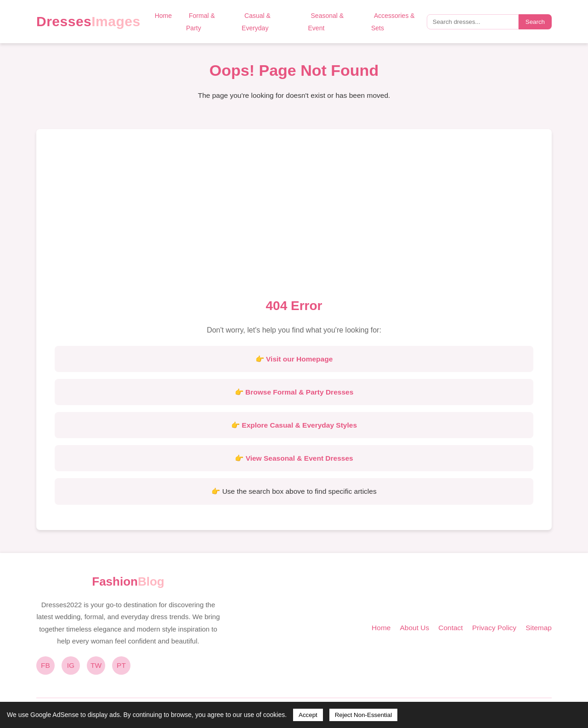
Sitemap (539, 628)
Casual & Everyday (256, 22)
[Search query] (473, 22)
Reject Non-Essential (363, 715)
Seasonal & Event (326, 22)
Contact (450, 628)
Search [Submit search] (535, 22)
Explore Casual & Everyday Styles (299, 425)
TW (96, 665)
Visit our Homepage (299, 359)
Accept (308, 715)
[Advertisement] (294, 216)
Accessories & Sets (393, 22)
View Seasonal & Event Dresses (300, 458)
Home (163, 16)
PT (121, 665)
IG (71, 665)
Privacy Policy (494, 628)
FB (45, 665)
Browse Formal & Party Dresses (299, 392)
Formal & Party (201, 22)
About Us (414, 628)
